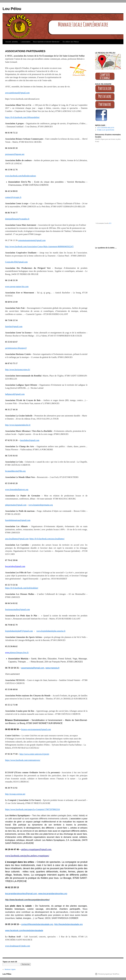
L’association (26, 42)
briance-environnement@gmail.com (36, 729)
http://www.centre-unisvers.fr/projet (34, 754)
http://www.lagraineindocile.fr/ (18, 425)
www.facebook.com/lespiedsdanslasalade (24, 930)
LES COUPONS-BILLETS (106, 128)
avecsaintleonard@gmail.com (17, 93)
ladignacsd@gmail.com (15, 394)
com (21, 326)
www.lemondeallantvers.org (17, 489)
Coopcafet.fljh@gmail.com (16, 262)
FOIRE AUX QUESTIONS (106, 130)
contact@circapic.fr (13, 197)
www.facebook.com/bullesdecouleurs (21, 176)
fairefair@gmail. (12, 326)
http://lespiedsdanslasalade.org (68, 924)
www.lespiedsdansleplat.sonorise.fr (51, 631)
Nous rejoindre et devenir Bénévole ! (46, 42)
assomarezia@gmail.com (33, 668)
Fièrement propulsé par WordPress (108, 974)
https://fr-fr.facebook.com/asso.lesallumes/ (47, 539)
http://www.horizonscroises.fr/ (18, 370)
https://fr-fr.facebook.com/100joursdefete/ (22, 117)
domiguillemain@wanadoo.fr (17, 219)
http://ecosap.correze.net (15, 794)
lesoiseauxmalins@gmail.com (17, 609)
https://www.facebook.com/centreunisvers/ (23, 760)
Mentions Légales (10, 969)
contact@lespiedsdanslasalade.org (37, 924)
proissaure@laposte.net (15, 154)
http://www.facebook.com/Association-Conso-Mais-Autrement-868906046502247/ (39, 247)
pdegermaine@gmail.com (16, 505)
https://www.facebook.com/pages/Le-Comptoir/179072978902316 (33, 809)
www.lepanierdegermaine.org (41, 505)
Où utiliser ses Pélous (71, 42)
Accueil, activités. (12, 42)
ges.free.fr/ (24, 653)
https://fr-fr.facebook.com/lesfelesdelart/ (22, 588)
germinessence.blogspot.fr (16, 348)
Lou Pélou (12, 9)
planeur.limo (15, 653)
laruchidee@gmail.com (30, 440)
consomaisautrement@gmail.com (32, 240)
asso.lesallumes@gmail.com (17, 539)
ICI (110, 223)
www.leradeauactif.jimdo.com (18, 946)
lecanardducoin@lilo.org (15, 471)
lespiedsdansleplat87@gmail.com (19, 631)
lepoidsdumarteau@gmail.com (18, 520)
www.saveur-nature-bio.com (17, 286)
